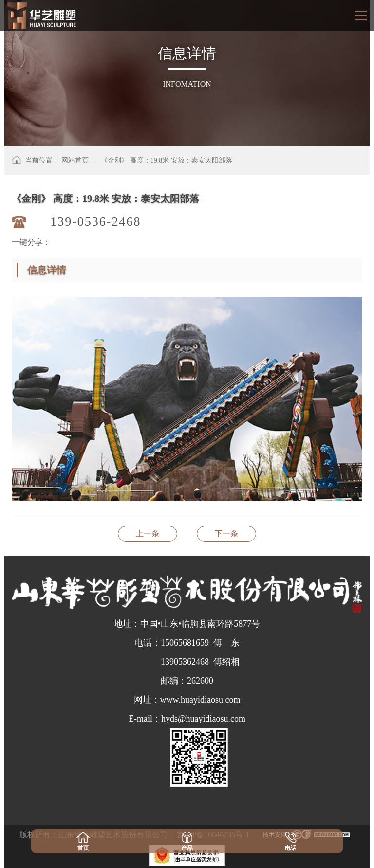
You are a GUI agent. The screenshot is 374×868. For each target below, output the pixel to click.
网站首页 (75, 160)
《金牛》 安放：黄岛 (226, 533)
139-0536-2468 (95, 222)
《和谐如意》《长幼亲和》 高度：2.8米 (148, 533)
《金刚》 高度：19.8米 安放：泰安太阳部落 (167, 160)
